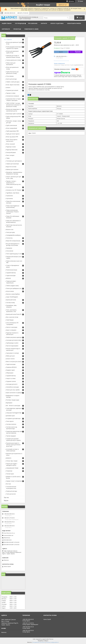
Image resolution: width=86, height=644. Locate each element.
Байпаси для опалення (12, 169)
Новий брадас (10, 320)
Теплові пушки (10, 474)
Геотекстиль (9, 238)
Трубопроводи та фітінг (12, 343)
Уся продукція (20, 23)
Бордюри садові (10, 370)
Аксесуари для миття (12, 384)
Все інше (9, 484)
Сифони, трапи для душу (13, 82)
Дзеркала (9, 458)
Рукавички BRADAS (11, 367)
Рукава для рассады (12, 491)
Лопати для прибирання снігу (14, 288)
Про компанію (33, 23)
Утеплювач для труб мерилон (14, 161)
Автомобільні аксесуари (12, 387)
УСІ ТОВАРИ (8, 40)
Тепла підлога (10, 421)
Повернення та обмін (31, 29)
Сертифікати (6, 29)
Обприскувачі (10, 373)
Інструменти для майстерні (13, 419)
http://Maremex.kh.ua (9, 533)
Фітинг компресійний (12, 128)
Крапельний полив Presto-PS (14, 314)
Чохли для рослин (11, 494)
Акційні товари (7, 23)
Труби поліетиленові (12, 125)
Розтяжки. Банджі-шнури (13, 400)
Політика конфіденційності (52, 642)
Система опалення (11, 424)
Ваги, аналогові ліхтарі (12, 317)
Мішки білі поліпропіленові (13, 241)
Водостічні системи (11, 167)
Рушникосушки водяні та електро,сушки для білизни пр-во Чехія (13, 445)
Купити (61, 52)
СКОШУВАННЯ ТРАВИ (12, 468)
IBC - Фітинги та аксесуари (13, 406)
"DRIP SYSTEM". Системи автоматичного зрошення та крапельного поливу (14, 105)
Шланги (8, 88)
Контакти (44, 23)
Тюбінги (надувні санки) (12, 286)
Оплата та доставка (57, 23)
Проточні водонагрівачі (12, 346)
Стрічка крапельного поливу (14, 60)
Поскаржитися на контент (39, 642)
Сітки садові (9, 187)
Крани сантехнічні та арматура (14, 393)
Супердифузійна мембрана (13, 235)
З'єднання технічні (11, 381)
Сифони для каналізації (12, 164)
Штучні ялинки (10, 291)
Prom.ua (51, 639)
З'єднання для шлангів (12, 90)
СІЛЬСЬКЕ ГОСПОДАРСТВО (14, 413)
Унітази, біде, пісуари (12, 461)
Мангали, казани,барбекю (13, 294)
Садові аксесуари (11, 276)
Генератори (9, 471)
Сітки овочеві (10, 251)
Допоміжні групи (10, 416)
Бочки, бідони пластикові (13, 85)
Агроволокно (10, 196)
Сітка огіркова (10, 76)
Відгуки (6, 500)
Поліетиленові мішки (12, 270)
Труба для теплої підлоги (13, 134)
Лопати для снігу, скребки (13, 390)
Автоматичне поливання (13, 96)
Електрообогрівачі (11, 153)
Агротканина (9, 199)
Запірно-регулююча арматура (14, 337)
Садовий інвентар (11, 273)
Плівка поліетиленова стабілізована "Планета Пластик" (12, 212)
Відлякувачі (9, 403)
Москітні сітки (10, 230)
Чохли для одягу (10, 232)
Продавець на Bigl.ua (43, 641)
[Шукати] (68, 18)
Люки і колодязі (10, 155)
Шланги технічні (10, 359)
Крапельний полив (11, 300)
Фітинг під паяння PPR (12, 137)
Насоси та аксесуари (12, 327)
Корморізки (9, 248)
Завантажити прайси (74, 23)
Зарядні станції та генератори (14, 481)
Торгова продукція (11, 436)
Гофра (8, 158)
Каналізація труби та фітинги (14, 114)
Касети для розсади (11, 79)
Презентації (17, 29)
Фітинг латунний (10, 144)
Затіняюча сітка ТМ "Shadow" (14, 190)
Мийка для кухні (10, 356)
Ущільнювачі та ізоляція (12, 353)
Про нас (6, 497)
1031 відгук (71, 1)
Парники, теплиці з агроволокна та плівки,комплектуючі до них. (14, 183)
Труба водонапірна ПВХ (12, 131)
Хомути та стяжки (11, 378)
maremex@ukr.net (9, 535)
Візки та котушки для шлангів (14, 362)
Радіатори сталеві (11, 147)
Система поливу (10, 303)
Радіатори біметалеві (12, 150)
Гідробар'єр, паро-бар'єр (13, 193)
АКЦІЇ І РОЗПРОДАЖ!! (12, 297)
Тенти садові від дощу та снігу (14, 254)
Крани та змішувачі (11, 330)
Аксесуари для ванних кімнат (14, 340)
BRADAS (8, 278)
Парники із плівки (11, 93)
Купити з (75, 52)
